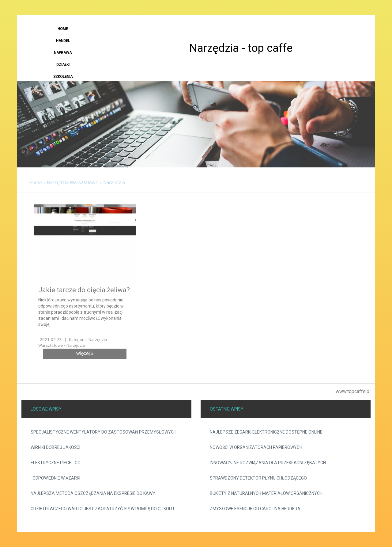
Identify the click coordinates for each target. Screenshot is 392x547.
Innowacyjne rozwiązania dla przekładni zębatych (268, 463)
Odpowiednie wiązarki (55, 478)
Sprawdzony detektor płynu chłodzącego (258, 478)
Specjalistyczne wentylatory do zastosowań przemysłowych (104, 432)
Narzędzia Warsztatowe (73, 183)
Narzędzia (114, 183)
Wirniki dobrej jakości (55, 447)
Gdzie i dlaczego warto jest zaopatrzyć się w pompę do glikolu (102, 509)
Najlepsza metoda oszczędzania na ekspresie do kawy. (93, 493)
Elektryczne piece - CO (56, 463)
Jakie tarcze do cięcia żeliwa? (84, 290)
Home (36, 183)
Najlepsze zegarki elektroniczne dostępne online (266, 432)
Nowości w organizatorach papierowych (256, 447)
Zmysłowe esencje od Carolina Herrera (255, 509)
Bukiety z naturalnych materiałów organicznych (266, 493)
